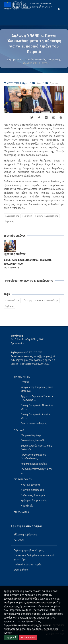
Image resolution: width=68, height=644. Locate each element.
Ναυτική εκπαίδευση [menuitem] (32, 490)
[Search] (59, 8)
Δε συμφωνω (28, 638)
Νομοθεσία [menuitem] (27, 506)
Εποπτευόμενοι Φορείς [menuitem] (34, 423)
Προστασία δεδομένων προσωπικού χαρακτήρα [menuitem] (34, 557)
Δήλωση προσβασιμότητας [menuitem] (29, 550)
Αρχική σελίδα (14, 60)
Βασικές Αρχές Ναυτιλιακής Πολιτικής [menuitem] (36, 448)
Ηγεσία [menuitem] (25, 382)
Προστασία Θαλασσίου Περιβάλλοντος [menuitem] (33, 457)
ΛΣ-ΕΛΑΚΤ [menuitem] (19, 540)
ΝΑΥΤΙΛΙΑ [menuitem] (19, 430)
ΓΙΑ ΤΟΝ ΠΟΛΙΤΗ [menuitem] (23, 480)
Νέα (39, 83)
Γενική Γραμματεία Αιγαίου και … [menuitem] (36, 416)
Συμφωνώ (11, 638)
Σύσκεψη (27, 216)
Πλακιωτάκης (12, 216)
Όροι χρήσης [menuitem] (21, 570)
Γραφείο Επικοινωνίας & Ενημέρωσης (43, 60)
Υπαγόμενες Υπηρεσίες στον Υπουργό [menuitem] (37, 389)
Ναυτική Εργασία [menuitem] (30, 485)
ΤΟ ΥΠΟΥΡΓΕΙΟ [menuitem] (22, 377)
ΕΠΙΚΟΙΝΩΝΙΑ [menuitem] (21, 512)
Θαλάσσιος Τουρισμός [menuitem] (33, 495)
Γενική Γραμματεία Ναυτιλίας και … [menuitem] (37, 407)
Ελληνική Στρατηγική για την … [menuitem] (37, 471)
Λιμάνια (54, 83)
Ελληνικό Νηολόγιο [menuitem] (31, 435)
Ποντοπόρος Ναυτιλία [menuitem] (33, 441)
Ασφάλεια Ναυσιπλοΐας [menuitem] (34, 464)
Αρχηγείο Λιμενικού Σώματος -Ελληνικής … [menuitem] (37, 398)
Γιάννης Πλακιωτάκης (47, 216)
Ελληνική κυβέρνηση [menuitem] (25, 534)
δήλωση (9, 222)
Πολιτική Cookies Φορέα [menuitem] (28, 564)
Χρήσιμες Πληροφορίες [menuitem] (34, 500)
